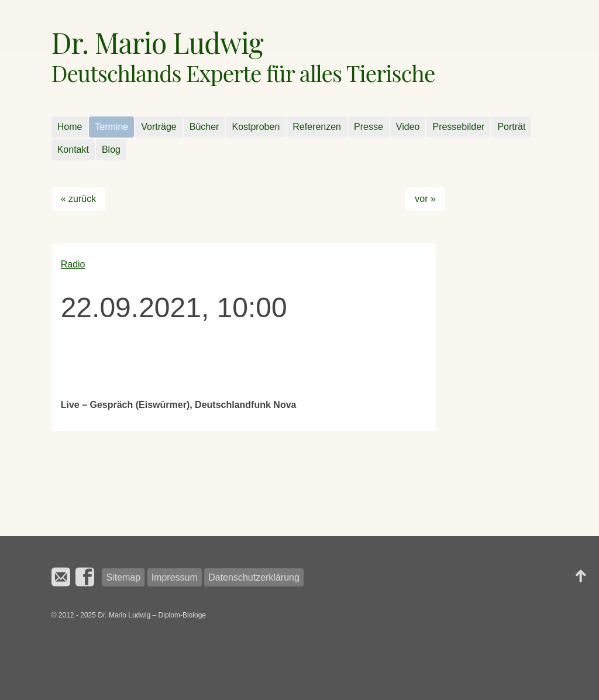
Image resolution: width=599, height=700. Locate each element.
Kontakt (73, 150)
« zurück (78, 199)
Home (70, 127)
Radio (73, 264)
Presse (369, 127)
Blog (111, 150)
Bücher (204, 127)
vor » (425, 199)
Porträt (511, 127)
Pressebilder (458, 127)
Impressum (175, 577)
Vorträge (159, 127)
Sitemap (123, 577)
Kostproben (256, 127)
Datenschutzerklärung (254, 577)
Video (408, 127)
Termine (111, 127)
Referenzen (317, 127)
